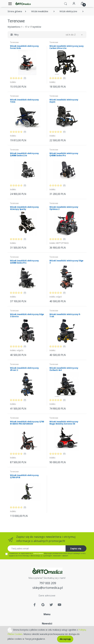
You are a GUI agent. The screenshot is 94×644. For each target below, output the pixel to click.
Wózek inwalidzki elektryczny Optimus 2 (64, 208)
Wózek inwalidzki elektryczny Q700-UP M (24, 476)
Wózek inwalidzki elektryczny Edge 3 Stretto (27, 315)
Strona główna (15, 11)
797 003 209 (48, 583)
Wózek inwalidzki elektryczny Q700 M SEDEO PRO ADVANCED (27, 423)
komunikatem (38, 553)
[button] (66, 3)
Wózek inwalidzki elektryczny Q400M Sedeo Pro (64, 154)
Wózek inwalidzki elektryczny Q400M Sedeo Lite (24, 154)
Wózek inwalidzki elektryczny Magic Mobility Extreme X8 (64, 423)
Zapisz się (76, 548)
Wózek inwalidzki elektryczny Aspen (64, 101)
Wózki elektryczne (68, 11)
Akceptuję (65, 639)
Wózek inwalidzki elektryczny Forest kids (24, 47)
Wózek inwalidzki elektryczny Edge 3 (66, 262)
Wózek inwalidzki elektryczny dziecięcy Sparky (24, 208)
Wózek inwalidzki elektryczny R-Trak (65, 315)
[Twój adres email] (37, 548)
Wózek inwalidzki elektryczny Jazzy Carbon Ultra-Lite (67, 47)
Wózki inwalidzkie (40, 11)
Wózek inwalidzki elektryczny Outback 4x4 (64, 369)
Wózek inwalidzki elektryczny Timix (24, 101)
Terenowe (14, 42)
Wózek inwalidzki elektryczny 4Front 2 (24, 369)
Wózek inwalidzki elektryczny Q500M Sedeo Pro (24, 262)
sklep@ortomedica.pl (48, 588)
